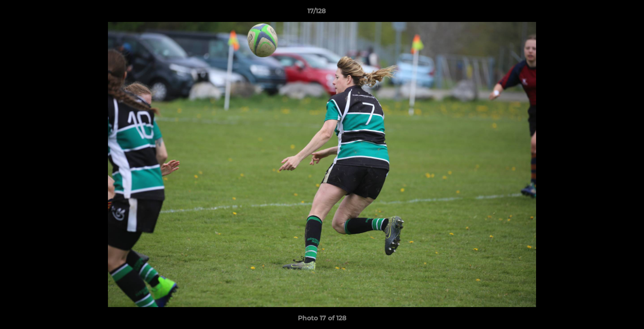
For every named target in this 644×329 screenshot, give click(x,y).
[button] (606, 13)
